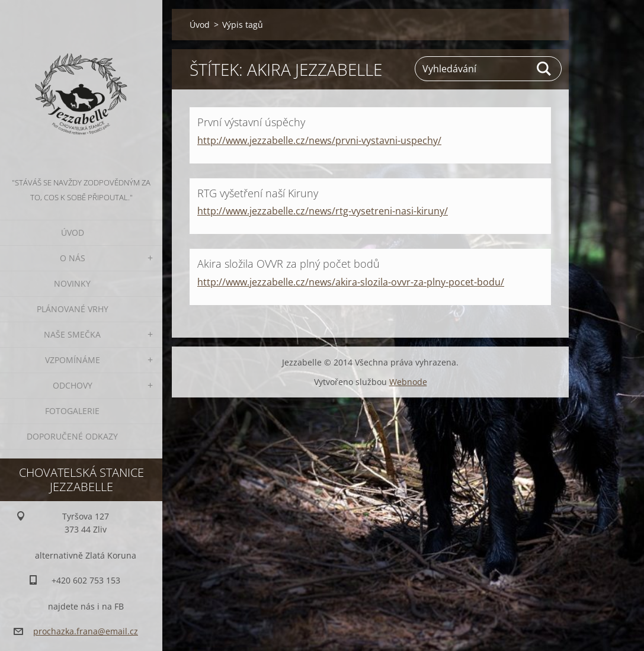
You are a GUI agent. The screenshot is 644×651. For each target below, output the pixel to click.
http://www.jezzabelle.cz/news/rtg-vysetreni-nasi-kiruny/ (323, 211)
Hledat (544, 69)
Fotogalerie (72, 411)
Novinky (72, 283)
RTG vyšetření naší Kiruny (258, 193)
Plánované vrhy (73, 309)
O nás (73, 258)
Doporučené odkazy (72, 436)
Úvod (73, 232)
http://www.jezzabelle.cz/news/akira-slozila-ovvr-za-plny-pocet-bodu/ (351, 282)
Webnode (408, 382)
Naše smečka (72, 334)
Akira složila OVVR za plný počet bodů (289, 264)
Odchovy (73, 385)
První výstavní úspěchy (251, 122)
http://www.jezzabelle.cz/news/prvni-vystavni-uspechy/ (319, 140)
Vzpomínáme (73, 360)
